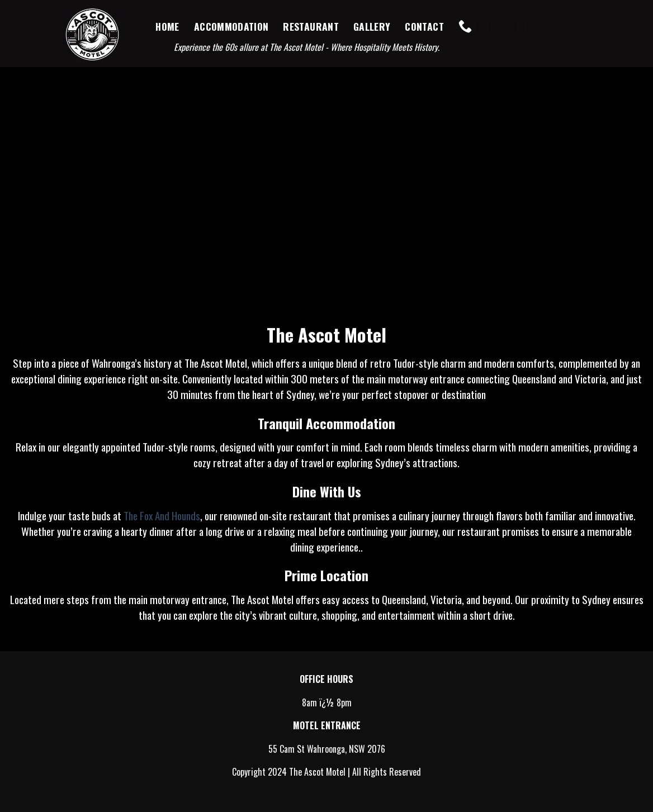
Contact (424, 26)
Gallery (372, 26)
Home (167, 26)
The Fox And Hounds (162, 516)
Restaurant (311, 26)
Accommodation (231, 26)
